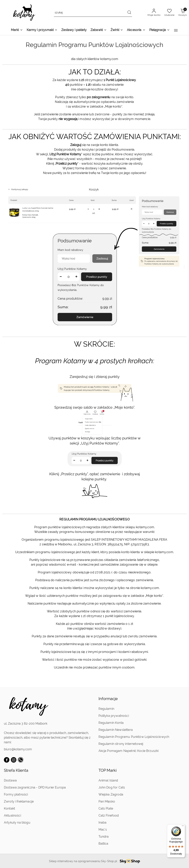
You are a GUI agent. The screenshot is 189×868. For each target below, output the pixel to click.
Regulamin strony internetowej (121, 744)
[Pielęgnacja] (160, 30)
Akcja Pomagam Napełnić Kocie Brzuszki (129, 751)
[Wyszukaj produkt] (93, 13)
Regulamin (106, 709)
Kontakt (9, 808)
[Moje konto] (154, 13)
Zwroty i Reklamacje (19, 801)
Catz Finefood (109, 815)
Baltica (103, 844)
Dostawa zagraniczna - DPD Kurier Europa (35, 787)
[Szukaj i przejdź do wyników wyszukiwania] (129, 13)
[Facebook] (7, 760)
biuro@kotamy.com (18, 749)
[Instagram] (14, 760)
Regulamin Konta (111, 723)
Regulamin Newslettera (116, 730)
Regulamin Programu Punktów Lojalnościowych (134, 737)
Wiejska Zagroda (111, 794)
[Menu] (183, 827)
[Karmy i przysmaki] (42, 30)
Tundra (104, 837)
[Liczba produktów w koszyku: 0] (183, 13)
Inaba (103, 823)
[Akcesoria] (136, 30)
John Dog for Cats (112, 787)
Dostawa (10, 780)
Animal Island (108, 780)
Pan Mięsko (107, 801)
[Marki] (17, 30)
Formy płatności (16, 794)
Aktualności (12, 815)
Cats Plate (106, 808)
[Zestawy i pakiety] (74, 30)
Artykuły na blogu (17, 823)
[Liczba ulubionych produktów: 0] (169, 13)
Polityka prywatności (114, 716)
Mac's (103, 830)
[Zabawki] (99, 30)
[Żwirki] (117, 30)
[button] (176, 30)
